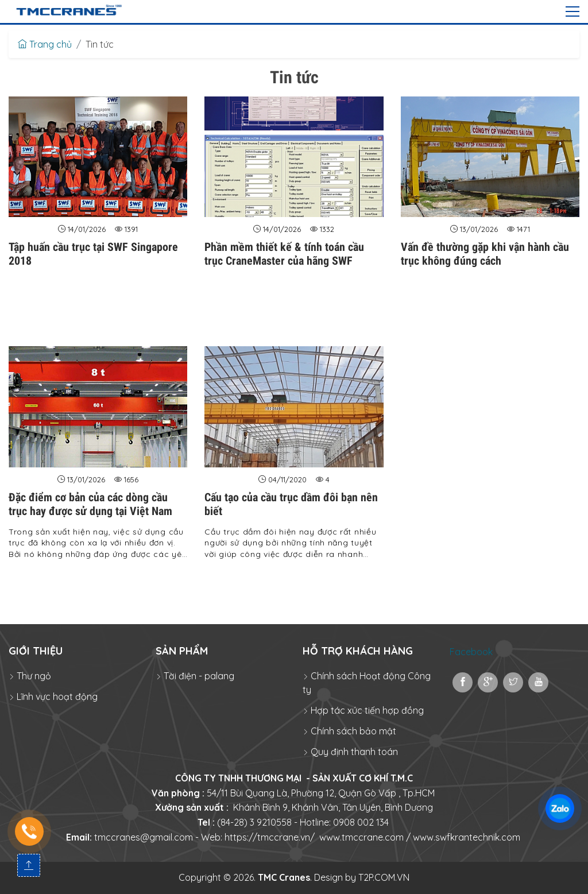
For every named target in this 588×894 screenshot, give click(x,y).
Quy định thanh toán (350, 752)
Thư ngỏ (30, 676)
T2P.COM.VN (384, 877)
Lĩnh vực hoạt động (53, 696)
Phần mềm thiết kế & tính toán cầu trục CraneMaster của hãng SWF (284, 254)
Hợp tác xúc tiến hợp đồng (363, 710)
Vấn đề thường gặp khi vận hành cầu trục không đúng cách (485, 254)
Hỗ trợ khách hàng (358, 651)
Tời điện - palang (195, 676)
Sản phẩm (182, 651)
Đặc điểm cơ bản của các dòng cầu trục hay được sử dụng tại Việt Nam (90, 504)
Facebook (471, 652)
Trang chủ (45, 44)
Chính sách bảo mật (349, 731)
